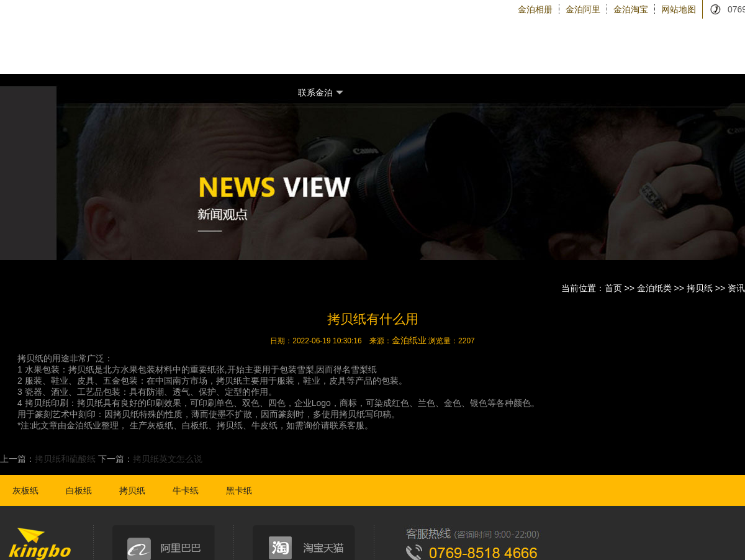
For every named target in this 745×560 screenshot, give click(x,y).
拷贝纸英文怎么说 (168, 459)
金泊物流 (619, 56)
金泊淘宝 (631, 9)
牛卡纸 (186, 490)
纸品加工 (440, 56)
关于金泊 (499, 56)
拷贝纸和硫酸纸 (65, 459)
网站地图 (679, 9)
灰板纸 (25, 490)
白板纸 (79, 490)
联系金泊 (321, 93)
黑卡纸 (239, 490)
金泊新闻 (678, 56)
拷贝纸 (700, 288)
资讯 (736, 288)
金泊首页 (315, 55)
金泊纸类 (380, 56)
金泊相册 (535, 9)
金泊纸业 (409, 340)
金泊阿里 (583, 9)
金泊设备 (559, 56)
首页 (613, 288)
